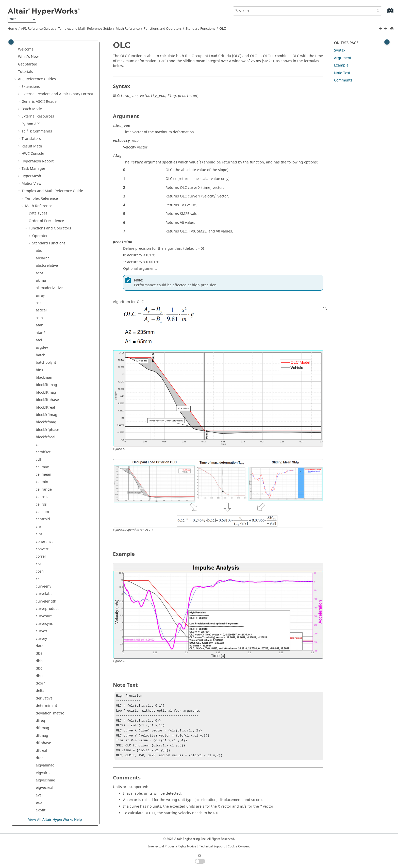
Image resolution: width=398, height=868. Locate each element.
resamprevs (46, 380)
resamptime (46, 387)
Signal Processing (44, 797)
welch (41, 768)
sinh (39, 454)
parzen (42, 238)
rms (39, 402)
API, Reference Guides (37, 29)
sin (38, 447)
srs (38, 499)
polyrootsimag (48, 268)
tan (39, 641)
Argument (343, 58)
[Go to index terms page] (385, 13)
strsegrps (44, 573)
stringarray (45, 544)
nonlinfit (43, 208)
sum (39, 611)
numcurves (45, 216)
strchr (41, 536)
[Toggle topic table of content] (387, 42)
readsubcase (47, 335)
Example (341, 65)
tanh (40, 648)
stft (39, 521)
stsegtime (44, 596)
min (39, 186)
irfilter (41, 89)
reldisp (42, 350)
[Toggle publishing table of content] (11, 42)
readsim (43, 328)
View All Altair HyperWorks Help (55, 820)
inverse (42, 81)
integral (43, 51)
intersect (43, 66)
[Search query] (307, 11)
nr (38, 201)
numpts (42, 223)
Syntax (340, 50)
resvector (44, 395)
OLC (222, 29)
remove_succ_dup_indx (55, 357)
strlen (41, 551)
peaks (41, 253)
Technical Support (212, 846)
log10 (40, 126)
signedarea (45, 439)
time (40, 685)
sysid (40, 626)
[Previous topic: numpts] (381, 29)
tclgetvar (43, 671)
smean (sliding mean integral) (62, 477)
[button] (34, 44)
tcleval (41, 656)
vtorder (42, 745)
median (42, 171)
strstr (40, 581)
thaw (40, 678)
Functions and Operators (163, 29)
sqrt (39, 506)
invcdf (41, 74)
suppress (44, 618)
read (40, 320)
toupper (43, 708)
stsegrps (43, 588)
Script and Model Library (43, 805)
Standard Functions (200, 29)
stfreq (41, 514)
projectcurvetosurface (54, 290)
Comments (343, 80)
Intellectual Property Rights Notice (172, 846)
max (39, 148)
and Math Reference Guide (85, 29)
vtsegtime (44, 760)
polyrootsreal (47, 275)
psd (39, 298)
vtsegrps (43, 753)
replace (42, 365)
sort (39, 484)
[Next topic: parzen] (386, 29)
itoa (39, 96)
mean (41, 163)
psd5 (40, 305)
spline (41, 491)
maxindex (44, 156)
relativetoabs (47, 342)
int (38, 44)
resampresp (46, 372)
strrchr (42, 559)
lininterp (43, 111)
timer (40, 693)
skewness (44, 469)
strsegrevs (45, 566)
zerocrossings (48, 782)
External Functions (48, 790)
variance (43, 723)
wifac (40, 775)
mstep (41, 193)
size (39, 462)
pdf (39, 245)
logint (41, 133)
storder (42, 529)
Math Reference (128, 29)
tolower (42, 700)
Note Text (342, 73)
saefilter (43, 424)
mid (39, 178)
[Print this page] (392, 29)
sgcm (40, 432)
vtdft (40, 730)
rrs (38, 410)
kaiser (41, 104)
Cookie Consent (239, 846)
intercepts (44, 59)
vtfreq (41, 738)
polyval (42, 283)
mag (40, 141)
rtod (39, 417)
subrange (44, 603)
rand (40, 313)
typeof (41, 715)
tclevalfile (44, 663)
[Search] (377, 11)
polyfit (41, 260)
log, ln (41, 119)
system (42, 633)
